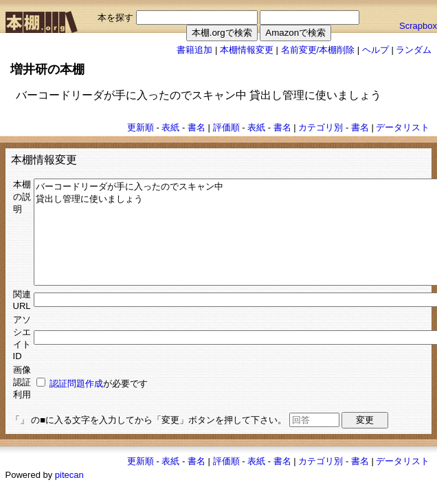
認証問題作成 (76, 404)
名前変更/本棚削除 (318, 50)
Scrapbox (418, 26)
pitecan (69, 495)
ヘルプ (376, 50)
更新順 (141, 127)
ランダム (414, 50)
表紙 (170, 127)
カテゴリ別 (321, 127)
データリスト (403, 127)
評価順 (226, 127)
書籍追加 (194, 50)
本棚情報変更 (247, 50)
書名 (197, 127)
